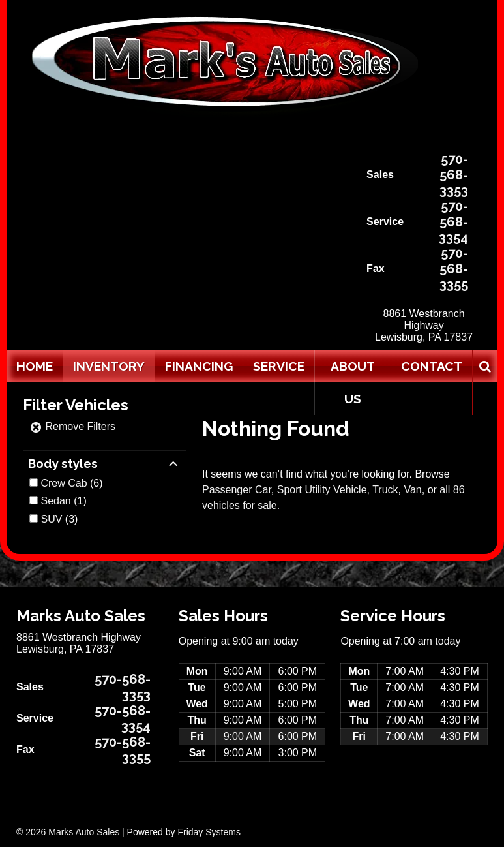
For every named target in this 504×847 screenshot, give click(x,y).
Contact (432, 366)
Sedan (55, 501)
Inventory (109, 366)
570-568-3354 (453, 222)
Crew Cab (64, 483)
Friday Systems (209, 832)
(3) (59, 519)
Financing (199, 366)
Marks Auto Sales (84, 832)
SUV (51, 519)
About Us (353, 382)
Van (412, 490)
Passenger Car (237, 490)
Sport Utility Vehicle (322, 490)
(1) (63, 501)
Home (35, 366)
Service (279, 366)
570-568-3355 (454, 269)
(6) (71, 483)
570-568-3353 (454, 175)
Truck (385, 490)
